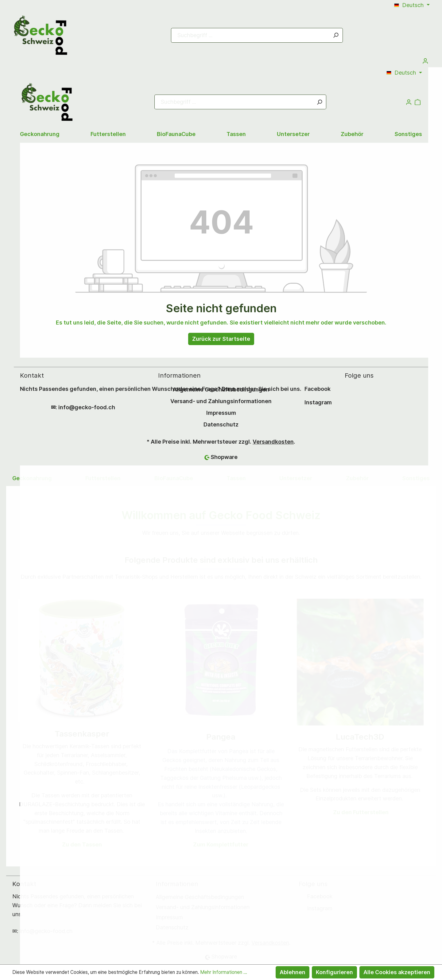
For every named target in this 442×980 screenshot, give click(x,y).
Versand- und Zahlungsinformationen (221, 401)
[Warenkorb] (221, 266)
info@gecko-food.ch (87, 407)
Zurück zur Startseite (221, 339)
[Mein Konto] (425, 61)
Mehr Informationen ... (224, 972)
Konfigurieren (334, 972)
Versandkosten (273, 442)
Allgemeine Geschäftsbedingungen (221, 389)
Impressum (221, 413)
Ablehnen (293, 972)
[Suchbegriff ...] (250, 35)
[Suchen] (336, 35)
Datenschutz (221, 424)
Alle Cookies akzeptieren (397, 972)
